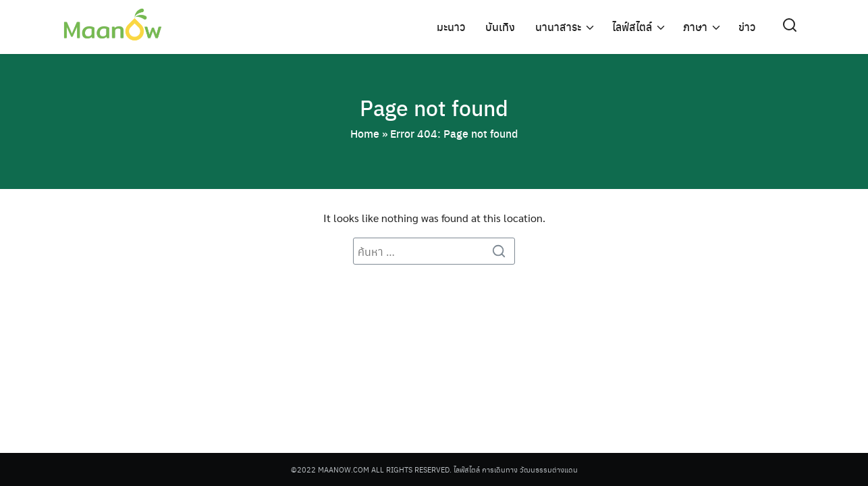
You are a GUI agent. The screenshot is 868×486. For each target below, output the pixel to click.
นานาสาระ (558, 27)
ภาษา (695, 27)
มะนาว (451, 27)
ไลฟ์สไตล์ (632, 27)
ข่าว (747, 27)
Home (365, 133)
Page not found (434, 107)
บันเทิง (500, 27)
